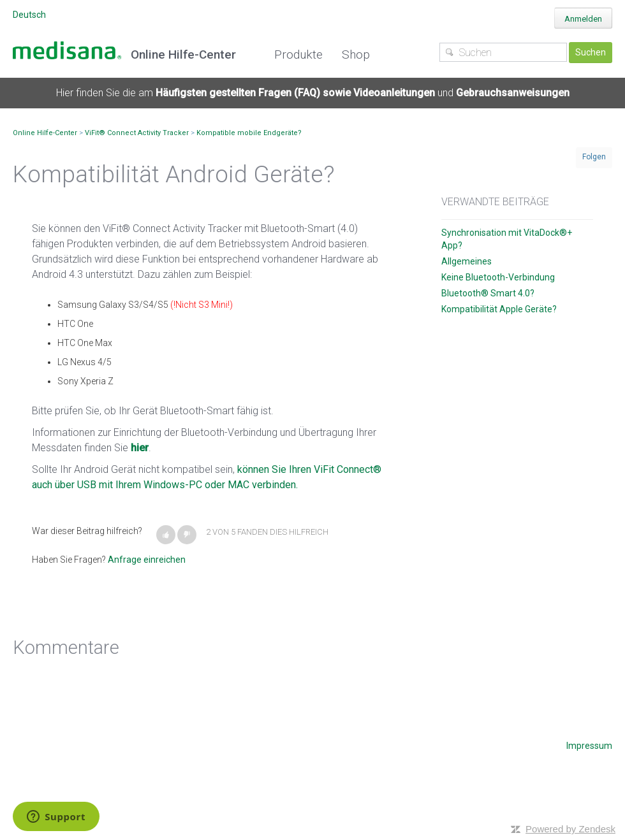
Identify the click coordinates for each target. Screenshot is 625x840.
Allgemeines (467, 261)
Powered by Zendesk (570, 829)
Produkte (298, 54)
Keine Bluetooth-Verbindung (498, 277)
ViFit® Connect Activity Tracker (137, 133)
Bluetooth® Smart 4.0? (488, 293)
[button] (166, 535)
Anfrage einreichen (147, 560)
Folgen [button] (594, 157)
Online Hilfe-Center (45, 133)
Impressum (589, 746)
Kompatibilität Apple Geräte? (499, 309)
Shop (356, 54)
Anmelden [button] (583, 19)
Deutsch (29, 15)
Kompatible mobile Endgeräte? (249, 133)
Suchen (591, 52)
